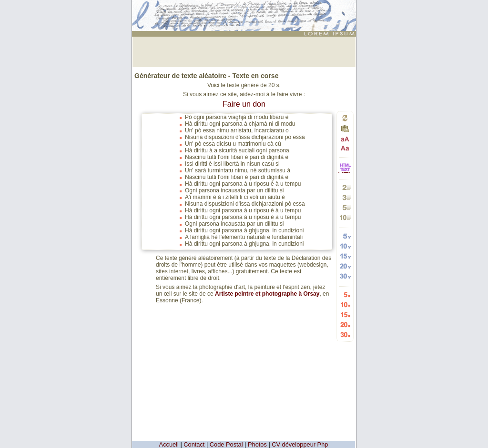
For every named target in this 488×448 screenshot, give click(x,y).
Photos (257, 444)
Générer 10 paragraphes (345, 217)
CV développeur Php (300, 444)
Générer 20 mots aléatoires (345, 266)
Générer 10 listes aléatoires (345, 304)
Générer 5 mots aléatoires (345, 236)
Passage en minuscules (345, 148)
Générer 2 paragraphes (345, 187)
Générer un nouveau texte (345, 118)
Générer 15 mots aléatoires (345, 256)
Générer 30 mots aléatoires (345, 276)
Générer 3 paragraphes (345, 197)
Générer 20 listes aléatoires (345, 324)
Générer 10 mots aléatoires (345, 246)
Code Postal (226, 444)
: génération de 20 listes (245, 8)
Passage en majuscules (345, 139)
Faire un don (244, 104)
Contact (194, 444)
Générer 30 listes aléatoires (345, 334)
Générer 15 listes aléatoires (345, 314)
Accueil (169, 444)
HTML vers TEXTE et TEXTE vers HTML (345, 172)
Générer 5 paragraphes (345, 207)
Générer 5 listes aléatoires (345, 294)
